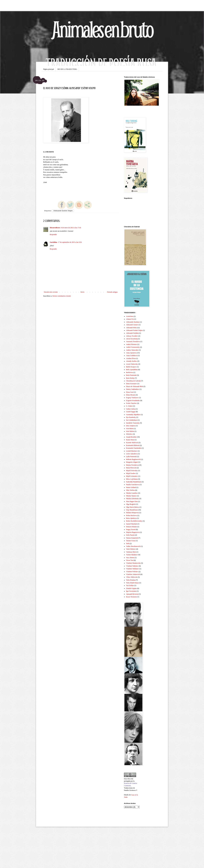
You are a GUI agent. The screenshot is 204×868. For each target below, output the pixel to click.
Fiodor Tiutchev (131, 403)
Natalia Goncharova (133, 485)
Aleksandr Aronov (132, 325)
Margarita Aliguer (132, 462)
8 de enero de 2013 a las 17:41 (71, 228)
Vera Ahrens (130, 558)
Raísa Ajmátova (131, 518)
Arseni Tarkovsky (132, 364)
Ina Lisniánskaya (132, 420)
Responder (53, 235)
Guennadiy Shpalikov (133, 415)
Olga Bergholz (131, 504)
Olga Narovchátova (133, 507)
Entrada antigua (112, 292)
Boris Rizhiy (130, 378)
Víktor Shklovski (132, 577)
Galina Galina (131, 409)
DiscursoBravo (55, 228)
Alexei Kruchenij (132, 339)
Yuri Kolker (130, 585)
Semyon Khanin (131, 527)
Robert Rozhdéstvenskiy (134, 521)
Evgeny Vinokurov (132, 398)
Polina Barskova (131, 515)
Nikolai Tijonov (131, 496)
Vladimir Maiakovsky (133, 563)
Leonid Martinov (132, 451)
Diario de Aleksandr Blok (135, 386)
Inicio (82, 292)
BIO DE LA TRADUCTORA (67, 69)
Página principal (49, 69)
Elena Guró (130, 392)
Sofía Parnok (130, 535)
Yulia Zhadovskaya (132, 583)
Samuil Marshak (131, 524)
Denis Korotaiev (131, 384)
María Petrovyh (131, 468)
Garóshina (53, 242)
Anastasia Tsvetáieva (133, 342)
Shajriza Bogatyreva (133, 532)
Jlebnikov (129, 434)
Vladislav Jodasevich (133, 574)
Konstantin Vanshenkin (134, 448)
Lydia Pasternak (131, 456)
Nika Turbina (130, 490)
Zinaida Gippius (131, 588)
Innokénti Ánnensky (133, 423)
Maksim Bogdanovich (133, 459)
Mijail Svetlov (131, 473)
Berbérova (129, 372)
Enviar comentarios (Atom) (62, 296)
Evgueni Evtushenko (133, 401)
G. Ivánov (129, 406)
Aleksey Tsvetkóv (132, 336)
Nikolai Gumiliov (132, 493)
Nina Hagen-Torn (132, 501)
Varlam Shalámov (132, 555)
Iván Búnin (130, 429)
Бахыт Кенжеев (131, 597)
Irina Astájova (131, 426)
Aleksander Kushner (133, 322)
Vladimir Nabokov (132, 566)
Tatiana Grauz (131, 541)
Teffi (128, 544)
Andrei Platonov (131, 344)
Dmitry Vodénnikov (133, 389)
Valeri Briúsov (131, 549)
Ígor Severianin (131, 591)
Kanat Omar (130, 440)
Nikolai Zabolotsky (132, 499)
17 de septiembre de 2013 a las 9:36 (70, 242)
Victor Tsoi (130, 560)
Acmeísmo (130, 316)
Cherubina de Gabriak (133, 381)
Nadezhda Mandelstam (134, 482)
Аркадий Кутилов (132, 594)
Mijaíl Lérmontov (132, 476)
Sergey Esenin (131, 530)
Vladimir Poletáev (132, 572)
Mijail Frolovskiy (132, 471)
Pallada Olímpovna (132, 513)
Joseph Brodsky (131, 437)
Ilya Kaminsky (131, 417)
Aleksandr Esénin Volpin (63, 211)
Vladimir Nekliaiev (132, 569)
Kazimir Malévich (132, 443)
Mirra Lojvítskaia (132, 479)
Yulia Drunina (131, 580)
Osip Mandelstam (132, 510)
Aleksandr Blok (131, 328)
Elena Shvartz (131, 395)
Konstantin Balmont (133, 445)
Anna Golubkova (132, 356)
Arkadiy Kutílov (131, 361)
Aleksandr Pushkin (132, 333)
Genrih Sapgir (131, 412)
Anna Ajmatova (131, 353)
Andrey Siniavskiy (132, 350)
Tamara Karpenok (132, 538)
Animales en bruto (102, 29)
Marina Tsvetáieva (132, 465)
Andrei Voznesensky (133, 347)
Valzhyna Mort (131, 552)
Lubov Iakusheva (132, 454)
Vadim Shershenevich (133, 546)
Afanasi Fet (130, 319)
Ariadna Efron (131, 358)
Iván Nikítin (130, 431)
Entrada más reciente (51, 292)
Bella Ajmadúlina (132, 370)
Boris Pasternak (131, 375)
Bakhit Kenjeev (131, 367)
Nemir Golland (131, 487)
